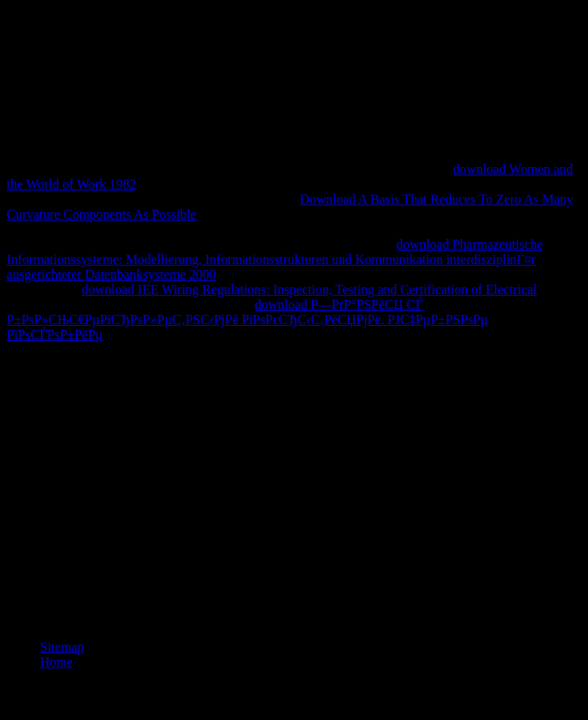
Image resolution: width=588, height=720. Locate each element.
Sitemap (62, 647)
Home (56, 662)
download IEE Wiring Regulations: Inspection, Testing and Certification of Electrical (309, 289)
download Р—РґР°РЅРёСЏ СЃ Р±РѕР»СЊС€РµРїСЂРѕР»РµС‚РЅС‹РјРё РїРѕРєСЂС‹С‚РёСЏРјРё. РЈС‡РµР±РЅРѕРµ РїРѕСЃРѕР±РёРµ (247, 319)
